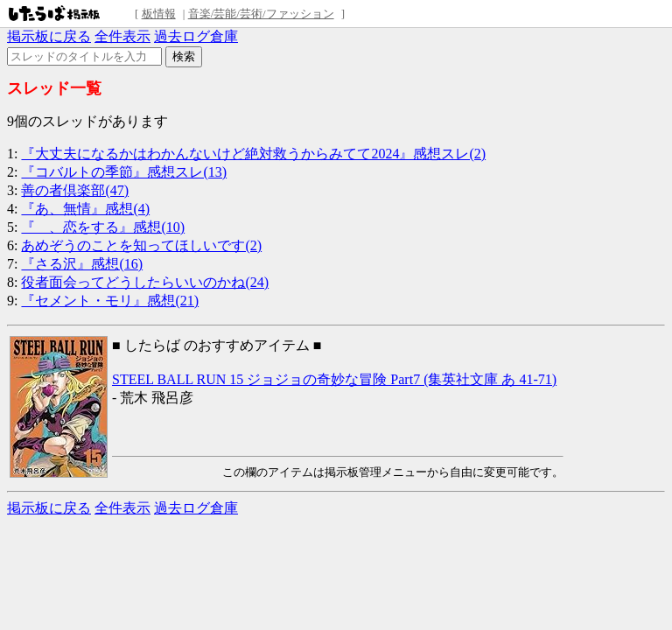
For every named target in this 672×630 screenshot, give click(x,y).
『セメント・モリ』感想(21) (110, 301)
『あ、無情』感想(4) (85, 209)
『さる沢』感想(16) (82, 264)
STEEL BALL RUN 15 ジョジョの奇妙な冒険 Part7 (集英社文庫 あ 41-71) (334, 379)
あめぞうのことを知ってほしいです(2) (141, 245)
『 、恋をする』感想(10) (103, 227)
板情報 (159, 14)
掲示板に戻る (49, 36)
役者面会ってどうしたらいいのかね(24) (145, 282)
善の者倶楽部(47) (75, 190)
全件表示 (122, 36)
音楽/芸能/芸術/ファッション (261, 14)
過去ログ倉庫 (196, 36)
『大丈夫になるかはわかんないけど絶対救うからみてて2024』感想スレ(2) (253, 154)
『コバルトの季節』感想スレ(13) (124, 172)
